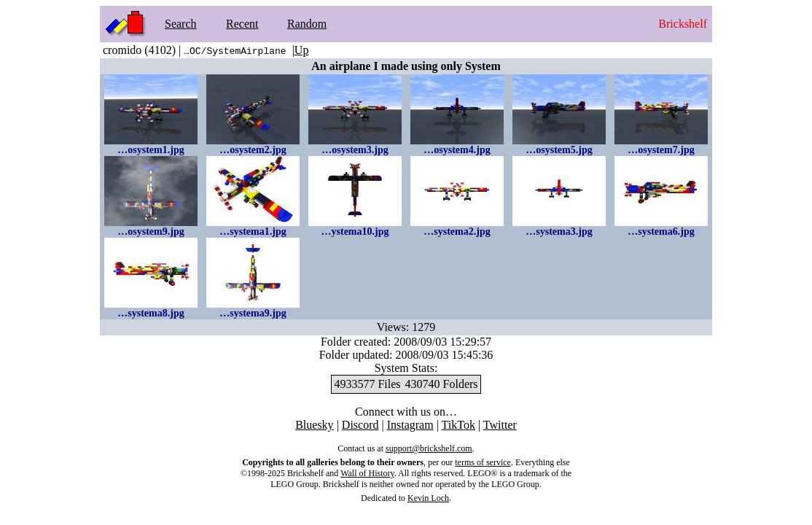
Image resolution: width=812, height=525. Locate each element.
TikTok (458, 425)
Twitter (500, 425)
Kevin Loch (428, 498)
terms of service (483, 462)
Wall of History (367, 473)
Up (302, 50)
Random (307, 24)
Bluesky (314, 425)
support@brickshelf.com (429, 448)
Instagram (410, 425)
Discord (360, 425)
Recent (242, 24)
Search (181, 24)
